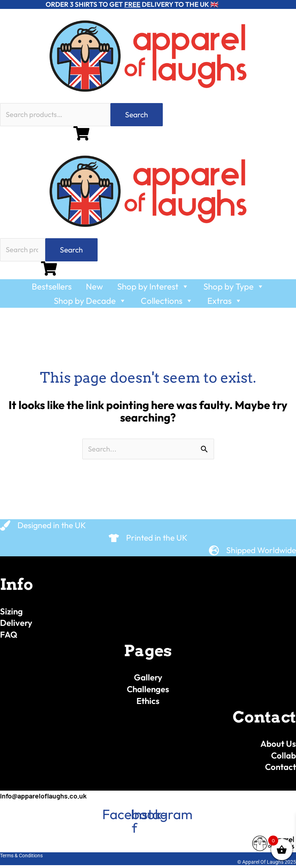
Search (137, 115)
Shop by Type (234, 289)
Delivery (17, 626)
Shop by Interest (153, 289)
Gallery (148, 680)
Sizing (12, 614)
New (94, 289)
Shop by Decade (90, 303)
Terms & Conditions (21, 858)
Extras (225, 303)
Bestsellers (52, 289)
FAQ (9, 638)
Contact (280, 770)
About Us (277, 746)
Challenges (148, 692)
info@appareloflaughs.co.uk (46, 799)
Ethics (148, 704)
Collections (167, 303)
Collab (283, 758)
